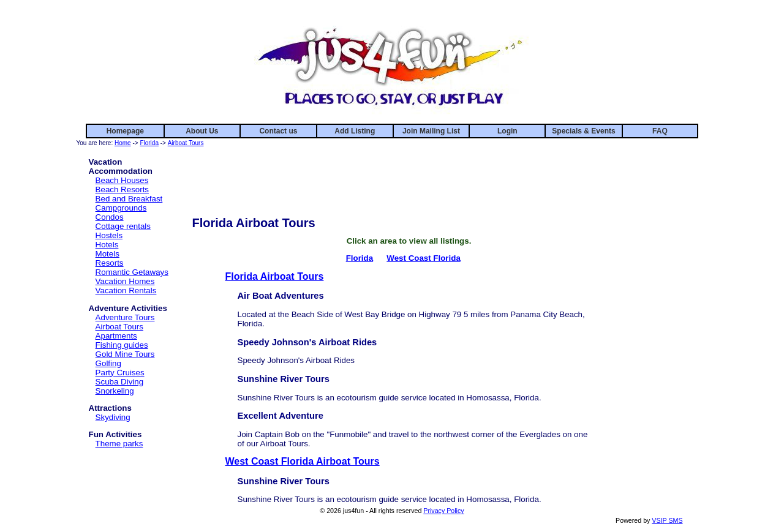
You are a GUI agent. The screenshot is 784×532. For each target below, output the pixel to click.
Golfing (108, 363)
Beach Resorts (122, 189)
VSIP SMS (667, 520)
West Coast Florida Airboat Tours (303, 461)
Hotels (107, 245)
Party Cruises (120, 373)
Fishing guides (122, 345)
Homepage (125, 131)
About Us (202, 131)
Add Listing (355, 131)
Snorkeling (115, 391)
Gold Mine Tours (125, 354)
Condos (110, 217)
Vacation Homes (125, 281)
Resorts (110, 263)
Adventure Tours (125, 317)
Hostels (109, 235)
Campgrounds (121, 208)
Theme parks (119, 444)
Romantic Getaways (132, 272)
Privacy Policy (443, 511)
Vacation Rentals (126, 290)
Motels (107, 254)
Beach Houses (122, 180)
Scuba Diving (120, 382)
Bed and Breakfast (129, 199)
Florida (149, 143)
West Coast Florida (423, 258)
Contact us (278, 131)
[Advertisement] (409, 176)
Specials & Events (583, 131)
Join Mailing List (431, 131)
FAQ (660, 131)
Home (123, 143)
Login (507, 131)
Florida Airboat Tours (275, 276)
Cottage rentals (123, 226)
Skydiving (113, 417)
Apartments (116, 336)
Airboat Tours (186, 143)
